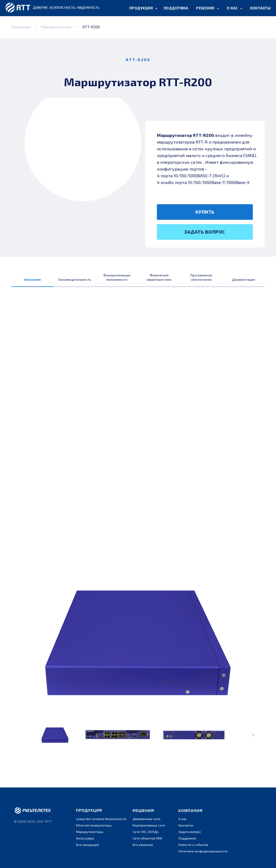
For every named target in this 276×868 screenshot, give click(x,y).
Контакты (186, 825)
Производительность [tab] (75, 279)
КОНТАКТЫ (260, 8)
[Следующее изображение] (253, 735)
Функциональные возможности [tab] (117, 277)
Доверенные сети (146, 819)
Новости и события (193, 845)
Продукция (21, 27)
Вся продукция (87, 845)
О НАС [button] (233, 8)
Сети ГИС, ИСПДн (146, 832)
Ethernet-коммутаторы (94, 825)
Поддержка (187, 838)
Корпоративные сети (149, 825)
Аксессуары (85, 838)
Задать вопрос (190, 832)
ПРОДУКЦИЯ (142, 8)
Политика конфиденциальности (203, 851)
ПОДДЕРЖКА (176, 8)
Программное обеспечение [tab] (201, 277)
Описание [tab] (32, 279)
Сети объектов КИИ (147, 838)
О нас (183, 819)
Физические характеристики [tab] (159, 277)
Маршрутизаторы (57, 27)
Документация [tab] (244, 279)
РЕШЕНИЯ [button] (206, 8)
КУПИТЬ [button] (205, 212)
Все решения (143, 845)
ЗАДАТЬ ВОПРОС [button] (205, 232)
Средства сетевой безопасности (101, 819)
